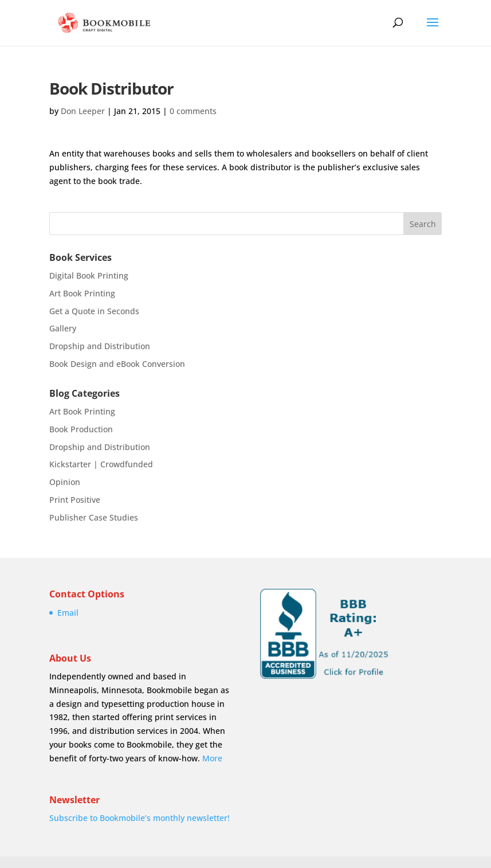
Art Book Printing (82, 293)
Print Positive (75, 500)
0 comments (193, 111)
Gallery (63, 328)
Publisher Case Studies (94, 517)
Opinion (65, 482)
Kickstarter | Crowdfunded (101, 464)
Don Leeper (83, 111)
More (212, 758)
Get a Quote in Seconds (94, 311)
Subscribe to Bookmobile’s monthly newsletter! (140, 818)
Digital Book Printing (89, 275)
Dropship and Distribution (100, 346)
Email (68, 613)
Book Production (81, 429)
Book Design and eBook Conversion (117, 364)
